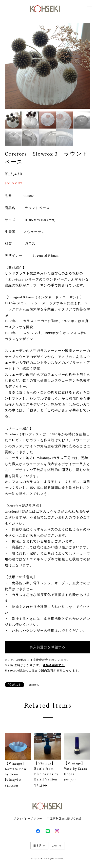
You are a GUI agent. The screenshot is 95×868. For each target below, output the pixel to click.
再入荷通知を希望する (47, 647)
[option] (48, 66)
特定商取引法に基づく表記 (64, 818)
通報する (34, 685)
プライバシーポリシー (28, 818)
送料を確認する (54, 665)
